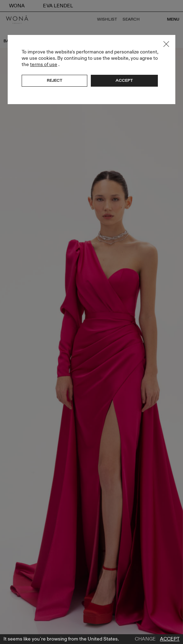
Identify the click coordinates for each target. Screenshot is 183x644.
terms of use (44, 64)
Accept (170, 639)
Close (166, 44)
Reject (54, 80)
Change (145, 639)
